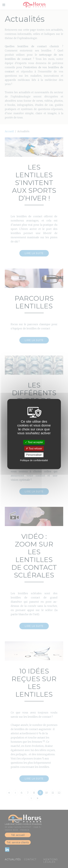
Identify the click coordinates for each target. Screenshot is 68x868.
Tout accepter (34, 442)
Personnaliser (34, 455)
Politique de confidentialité (34, 460)
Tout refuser (34, 449)
